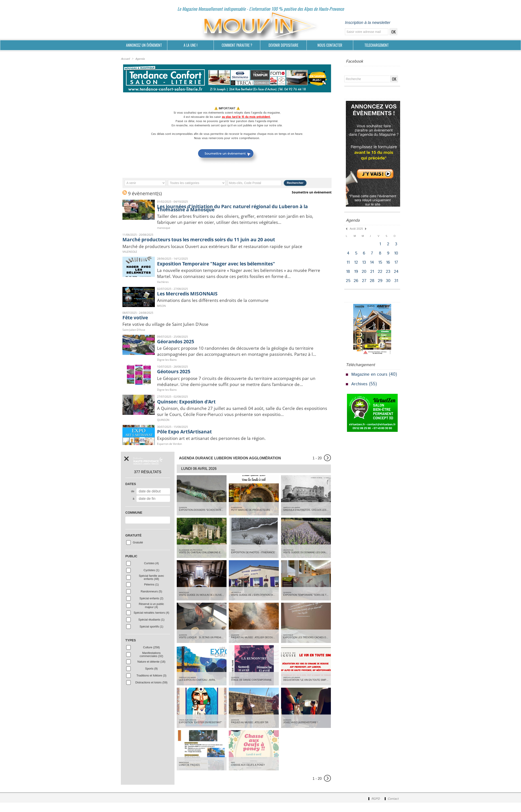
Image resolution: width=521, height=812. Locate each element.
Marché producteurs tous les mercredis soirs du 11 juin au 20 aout (207, 240)
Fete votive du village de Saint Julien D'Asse (169, 326)
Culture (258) (151, 657)
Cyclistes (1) (151, 579)
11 (348, 263)
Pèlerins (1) (151, 594)
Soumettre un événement (312, 192)
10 (397, 253)
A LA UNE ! (191, 45)
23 (389, 273)
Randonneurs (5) (151, 601)
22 (380, 273)
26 (356, 282)
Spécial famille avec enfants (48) (151, 587)
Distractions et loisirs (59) (151, 692)
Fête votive (137, 319)
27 (364, 282)
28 (372, 282)
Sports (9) (151, 678)
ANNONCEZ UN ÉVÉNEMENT (144, 45)
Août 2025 (356, 229)
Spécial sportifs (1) (151, 636)
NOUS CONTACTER (330, 45)
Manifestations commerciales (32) (151, 664)
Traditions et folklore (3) (151, 685)
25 (348, 282)
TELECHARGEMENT (377, 45)
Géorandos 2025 (177, 343)
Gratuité (138, 552)
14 (373, 263)
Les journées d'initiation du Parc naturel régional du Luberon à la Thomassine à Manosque (240, 208)
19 (356, 273)
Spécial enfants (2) (151, 608)
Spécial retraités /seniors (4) (151, 622)
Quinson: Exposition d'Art (189, 410)
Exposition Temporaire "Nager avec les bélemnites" (223, 264)
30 (389, 282)
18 (348, 273)
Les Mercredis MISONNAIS (191, 294)
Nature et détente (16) (151, 671)
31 (397, 282)
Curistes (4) (151, 572)
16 (389, 263)
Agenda (140, 59)
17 (397, 263)
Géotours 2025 (175, 379)
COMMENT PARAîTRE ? (237, 45)
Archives (359, 386)
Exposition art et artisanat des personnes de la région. (216, 447)
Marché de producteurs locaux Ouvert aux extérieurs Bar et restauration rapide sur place (220, 247)
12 (356, 263)
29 (380, 282)
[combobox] (148, 529)
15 (380, 263)
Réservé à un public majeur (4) (151, 615)
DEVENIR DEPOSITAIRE (283, 45)
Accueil (125, 59)
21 (372, 273)
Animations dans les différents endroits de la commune (217, 301)
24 (397, 273)
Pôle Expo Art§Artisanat (187, 440)
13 (364, 263)
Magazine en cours (370, 376)
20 (364, 273)
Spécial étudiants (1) (151, 629)
